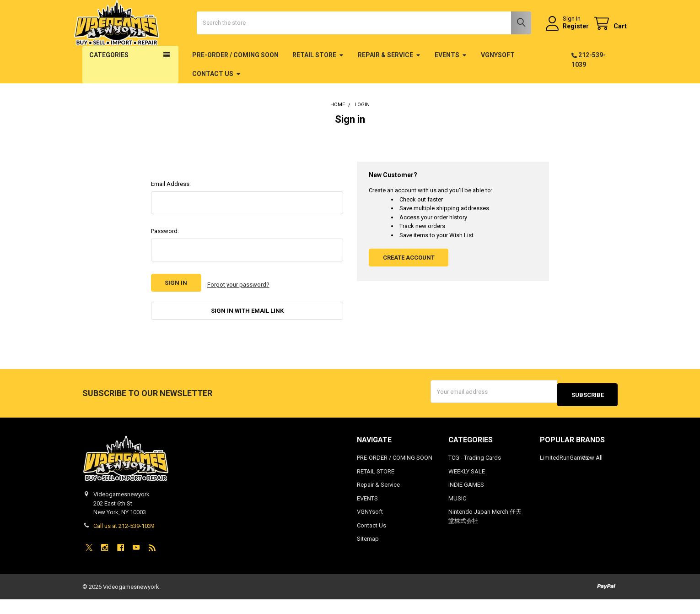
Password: (165, 258)
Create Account (409, 285)
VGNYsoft (498, 82)
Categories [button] (109, 82)
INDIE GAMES (466, 500)
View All (592, 473)
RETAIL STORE (318, 82)
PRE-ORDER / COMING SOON (235, 82)
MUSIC (457, 513)
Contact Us (217, 101)
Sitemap (368, 554)
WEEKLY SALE (467, 486)
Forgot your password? (238, 310)
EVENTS (451, 82)
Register (567, 40)
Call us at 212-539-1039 (124, 541)
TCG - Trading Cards (475, 473)
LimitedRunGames (564, 473)
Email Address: (171, 211)
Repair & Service (389, 82)
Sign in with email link (247, 334)
